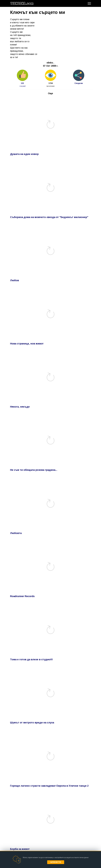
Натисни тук (56, 862)
